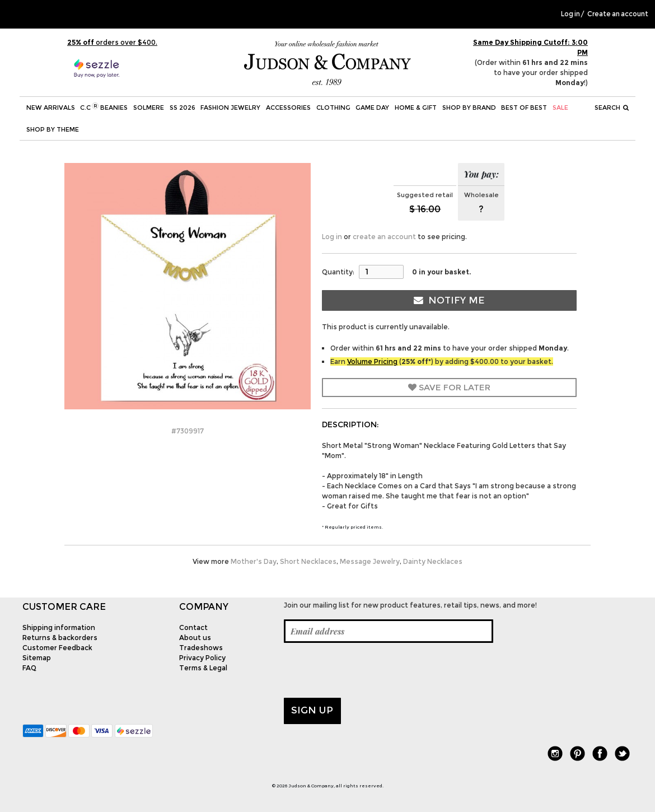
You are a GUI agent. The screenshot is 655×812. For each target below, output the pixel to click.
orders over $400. (112, 42)
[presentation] (369, 670)
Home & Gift (416, 108)
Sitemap (37, 658)
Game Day (372, 108)
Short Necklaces (308, 561)
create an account (384, 237)
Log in (570, 14)
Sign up (312, 710)
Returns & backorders (60, 638)
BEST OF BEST (524, 108)
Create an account (618, 14)
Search (612, 108)
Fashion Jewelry (230, 108)
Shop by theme (53, 129)
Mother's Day (254, 561)
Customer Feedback (57, 648)
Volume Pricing (372, 361)
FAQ (29, 668)
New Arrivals (51, 108)
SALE (560, 108)
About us (195, 638)
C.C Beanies (104, 107)
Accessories (288, 108)
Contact (193, 627)
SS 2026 (183, 108)
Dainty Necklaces (433, 561)
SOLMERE (149, 108)
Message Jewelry (370, 561)
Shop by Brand (469, 108)
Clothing (333, 108)
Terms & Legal (203, 668)
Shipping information (59, 627)
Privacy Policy (202, 658)
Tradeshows (201, 648)
